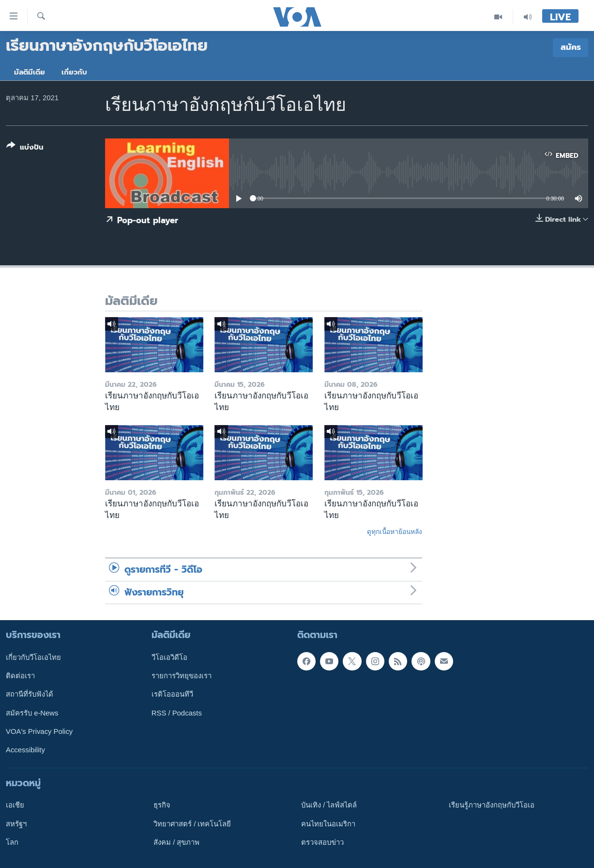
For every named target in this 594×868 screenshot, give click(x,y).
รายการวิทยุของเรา (182, 676)
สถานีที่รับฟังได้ (30, 694)
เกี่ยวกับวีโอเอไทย (33, 657)
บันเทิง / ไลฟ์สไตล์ (329, 805)
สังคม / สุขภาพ (176, 842)
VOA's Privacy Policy (39, 731)
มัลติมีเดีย (30, 72)
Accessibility (25, 750)
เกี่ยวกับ (74, 72)
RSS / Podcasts (177, 713)
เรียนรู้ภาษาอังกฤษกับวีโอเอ (492, 805)
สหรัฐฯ (16, 823)
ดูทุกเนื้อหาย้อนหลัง (395, 532)
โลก (12, 842)
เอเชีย (15, 805)
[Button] (25, 148)
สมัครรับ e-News (32, 713)
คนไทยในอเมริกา (328, 823)
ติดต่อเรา (20, 676)
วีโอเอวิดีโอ (169, 657)
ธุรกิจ (162, 805)
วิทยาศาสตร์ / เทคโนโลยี (192, 823)
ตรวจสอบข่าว (322, 842)
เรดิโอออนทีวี (172, 694)
